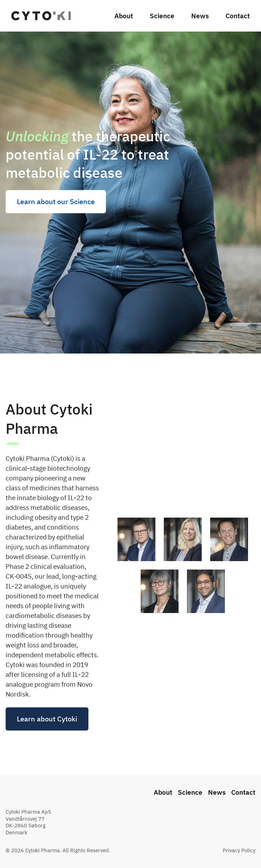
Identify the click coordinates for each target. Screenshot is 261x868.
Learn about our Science (56, 201)
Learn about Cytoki (47, 731)
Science (162, 16)
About (124, 16)
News (200, 16)
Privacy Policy (239, 850)
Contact (238, 16)
